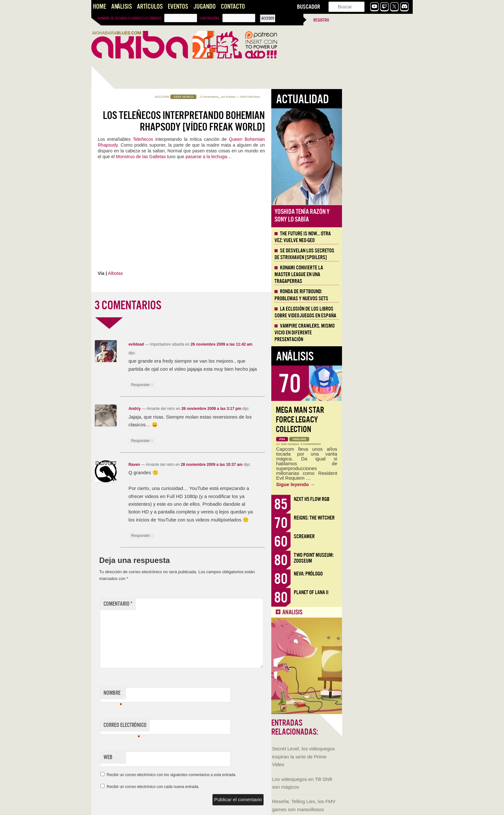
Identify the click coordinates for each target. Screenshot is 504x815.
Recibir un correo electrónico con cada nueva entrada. (224, 787)
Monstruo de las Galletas (212, 157)
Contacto (233, 7)
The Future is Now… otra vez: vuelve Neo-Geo (373, 237)
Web (179, 757)
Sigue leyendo (366, 484)
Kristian (301, 97)
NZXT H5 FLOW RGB (382, 499)
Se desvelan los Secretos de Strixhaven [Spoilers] (375, 254)
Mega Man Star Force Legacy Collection (371, 420)
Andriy (205, 409)
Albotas (186, 273)
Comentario (189, 604)
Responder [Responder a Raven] (213, 536)
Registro (321, 20)
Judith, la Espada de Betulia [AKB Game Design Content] (122, 453)
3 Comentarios (280, 97)
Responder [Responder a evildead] (213, 385)
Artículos (150, 7)
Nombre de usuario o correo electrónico (130, 18)
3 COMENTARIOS (199, 305)
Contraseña (210, 18)
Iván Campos (361, 444)
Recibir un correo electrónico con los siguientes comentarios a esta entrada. (242, 775)
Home (99, 7)
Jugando (204, 7)
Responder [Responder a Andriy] (213, 441)
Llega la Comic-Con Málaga (120, 372)
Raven (205, 465)
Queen (307, 139)
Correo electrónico (196, 727)
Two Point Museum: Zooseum (384, 558)
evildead (207, 344)
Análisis (122, 7)
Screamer (375, 536)
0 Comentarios (382, 444)
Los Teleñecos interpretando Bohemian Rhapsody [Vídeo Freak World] (255, 121)
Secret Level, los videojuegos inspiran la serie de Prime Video (124, 205)
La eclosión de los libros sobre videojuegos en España (376, 312)
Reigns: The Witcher (385, 518)
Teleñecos (215, 139)
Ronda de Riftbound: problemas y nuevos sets (372, 295)
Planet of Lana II (382, 592)
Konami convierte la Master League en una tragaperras (369, 275)
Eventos (178, 7)
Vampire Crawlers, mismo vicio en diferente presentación (375, 333)
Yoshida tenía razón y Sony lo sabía (373, 216)
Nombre (183, 694)
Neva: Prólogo (379, 574)
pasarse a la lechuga (277, 157)
